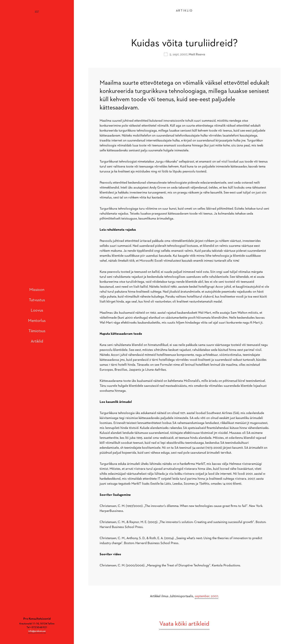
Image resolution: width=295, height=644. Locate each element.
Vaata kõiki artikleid (184, 624)
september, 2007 (206, 596)
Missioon (37, 283)
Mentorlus (37, 314)
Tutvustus (37, 294)
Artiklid (37, 335)
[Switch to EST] (37, 12)
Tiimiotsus (37, 325)
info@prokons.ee (37, 619)
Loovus (37, 304)
